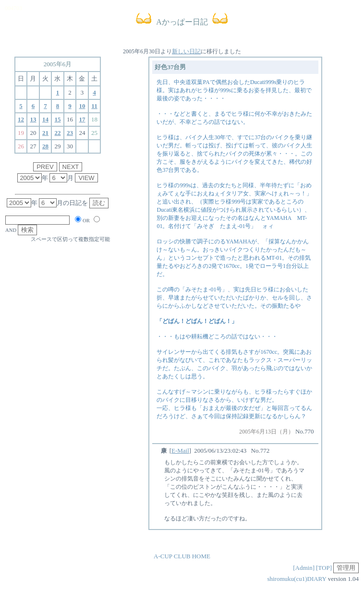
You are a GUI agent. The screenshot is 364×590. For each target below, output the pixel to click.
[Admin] (304, 568)
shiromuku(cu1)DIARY (297, 579)
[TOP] (324, 568)
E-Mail (180, 451)
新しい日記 (186, 51)
